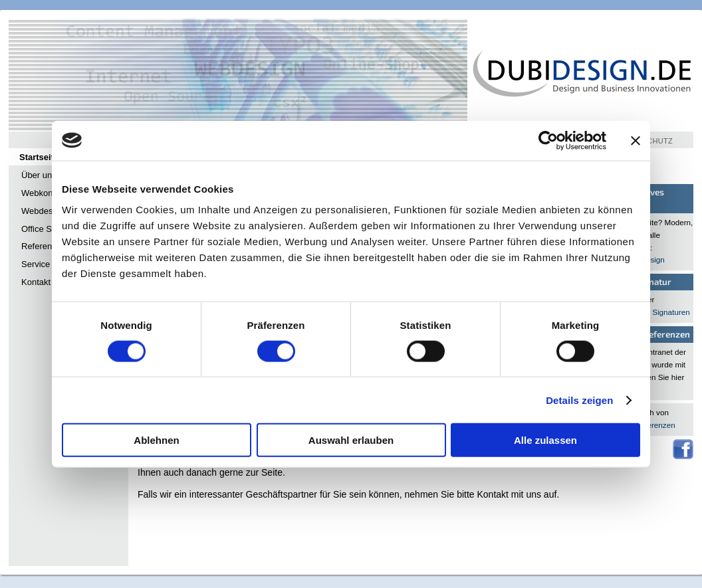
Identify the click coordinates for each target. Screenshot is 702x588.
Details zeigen (579, 400)
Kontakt (36, 282)
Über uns (39, 175)
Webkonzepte (48, 193)
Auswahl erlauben (351, 440)
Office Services (50, 229)
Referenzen (44, 246)
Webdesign (43, 211)
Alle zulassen (545, 440)
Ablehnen (156, 440)
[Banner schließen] (636, 140)
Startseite (39, 157)
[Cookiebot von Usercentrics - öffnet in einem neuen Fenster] (548, 140)
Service (36, 264)
